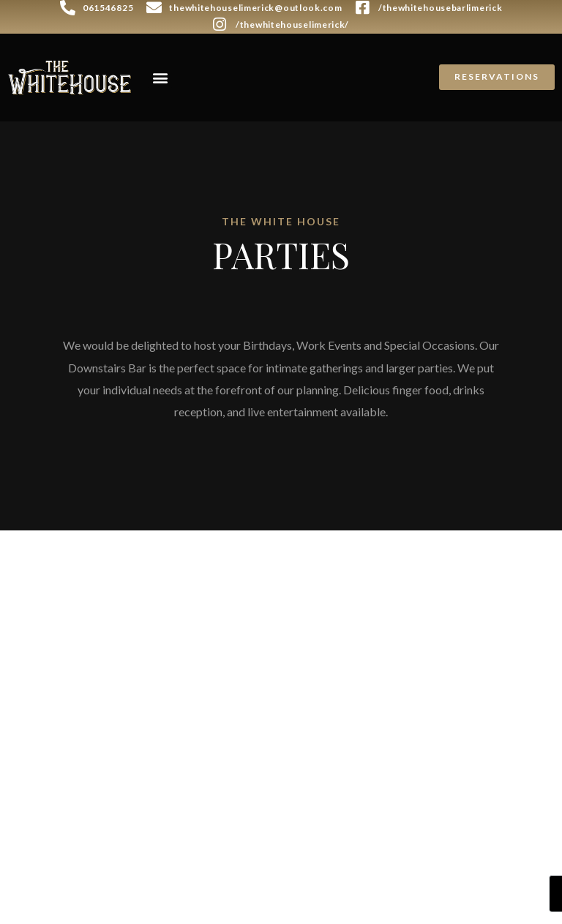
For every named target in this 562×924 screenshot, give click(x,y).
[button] (160, 77)
